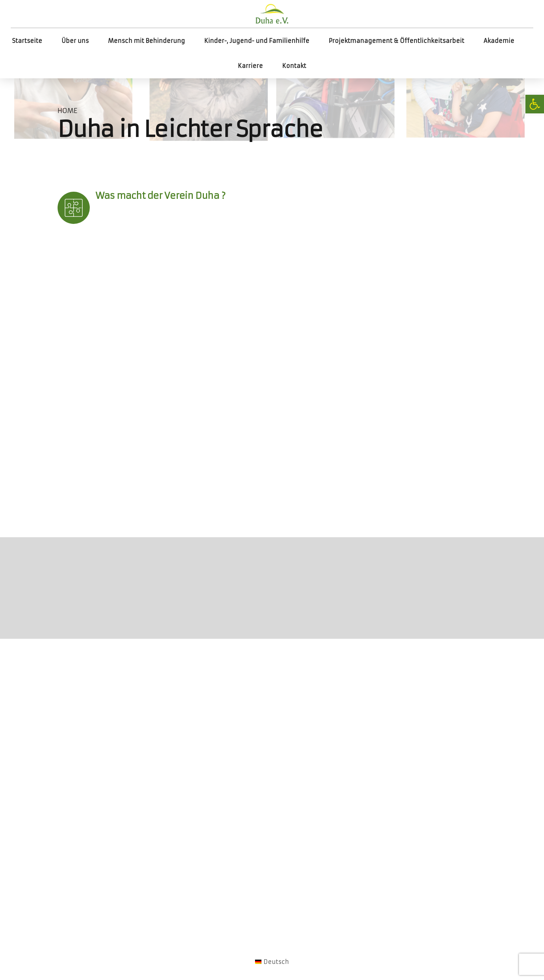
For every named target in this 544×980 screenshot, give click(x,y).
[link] (535, 104)
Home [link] (67, 111)
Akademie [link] (499, 41)
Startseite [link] (27, 41)
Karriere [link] (250, 66)
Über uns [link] (75, 41)
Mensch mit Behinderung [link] (146, 41)
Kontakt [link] (294, 66)
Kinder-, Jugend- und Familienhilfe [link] (257, 41)
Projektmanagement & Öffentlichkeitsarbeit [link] (396, 41)
